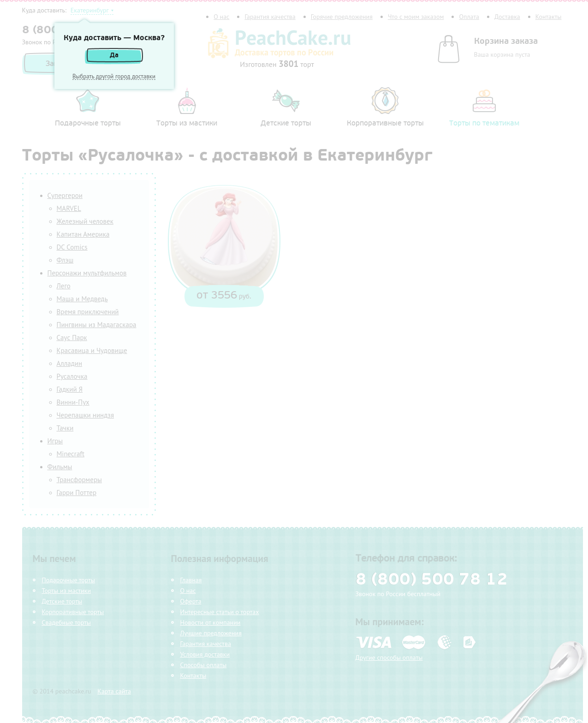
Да (114, 55)
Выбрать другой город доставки (114, 77)
